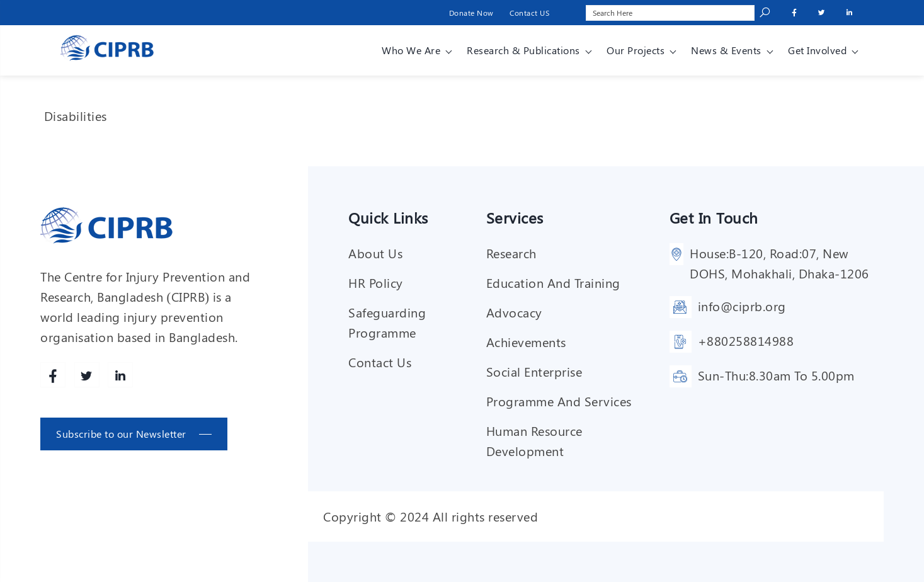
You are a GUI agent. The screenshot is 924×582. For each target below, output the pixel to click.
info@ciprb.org (742, 306)
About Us (375, 253)
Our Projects (636, 50)
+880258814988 (746, 340)
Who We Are (411, 50)
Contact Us (380, 362)
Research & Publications (523, 50)
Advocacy (514, 312)
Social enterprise (534, 371)
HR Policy (376, 282)
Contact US (529, 13)
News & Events (726, 50)
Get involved (817, 50)
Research (511, 253)
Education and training (553, 282)
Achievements (526, 342)
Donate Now (471, 13)
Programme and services (559, 401)
